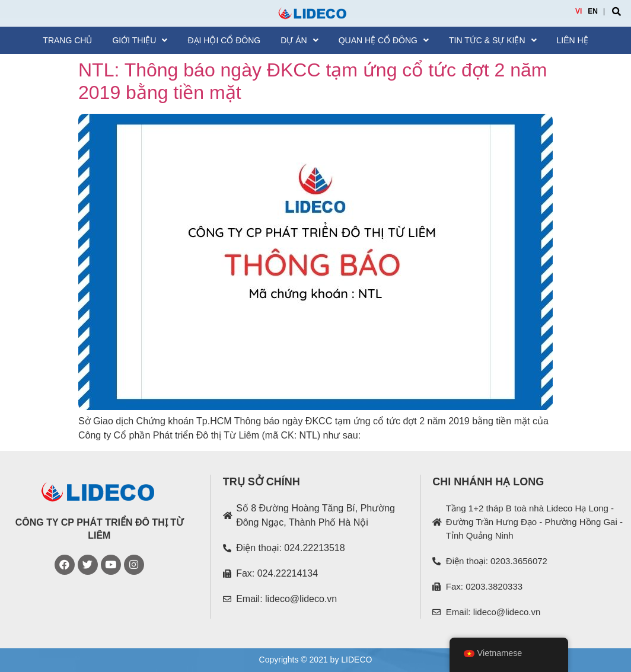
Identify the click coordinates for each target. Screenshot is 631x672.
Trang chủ (67, 40)
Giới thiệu (140, 40)
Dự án (299, 40)
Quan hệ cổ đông (384, 40)
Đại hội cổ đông (224, 40)
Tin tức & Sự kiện (493, 40)
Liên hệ (573, 40)
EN (593, 11)
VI (579, 11)
